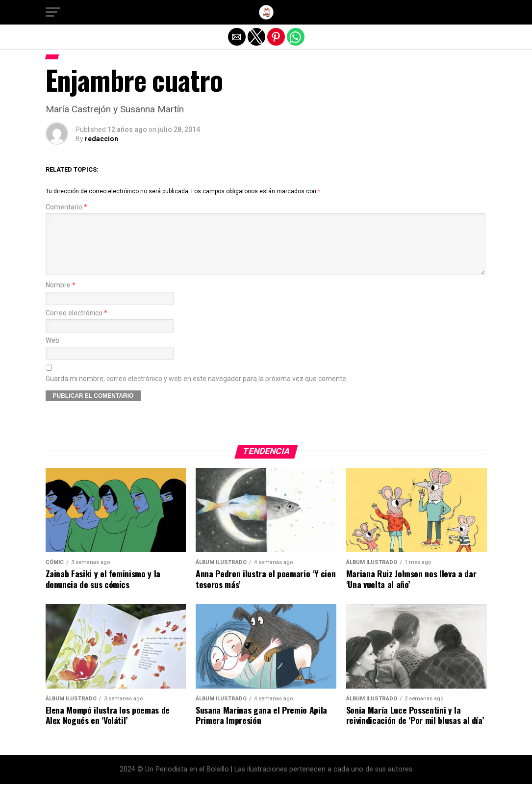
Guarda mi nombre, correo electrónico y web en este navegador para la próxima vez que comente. (197, 391)
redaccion (101, 139)
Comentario (66, 207)
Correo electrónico (76, 325)
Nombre (61, 297)
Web (52, 352)
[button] (53, 12)
